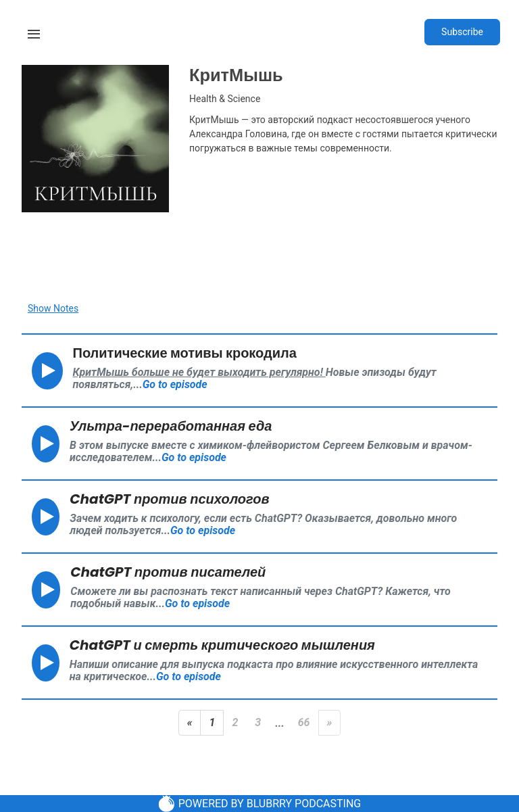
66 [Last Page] (304, 722)
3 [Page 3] (258, 722)
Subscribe (462, 32)
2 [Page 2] (235, 722)
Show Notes (53, 308)
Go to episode (175, 384)
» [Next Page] (330, 722)
